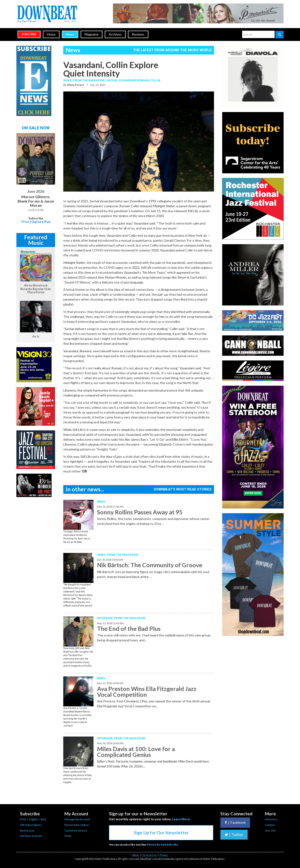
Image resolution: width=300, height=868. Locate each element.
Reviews (138, 34)
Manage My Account (77, 819)
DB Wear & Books (31, 836)
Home (51, 34)
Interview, (105, 618)
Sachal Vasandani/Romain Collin (133, 80)
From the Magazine (123, 555)
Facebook (235, 822)
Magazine (92, 34)
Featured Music (36, 240)
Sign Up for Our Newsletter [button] (161, 833)
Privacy (164, 855)
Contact (270, 825)
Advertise (271, 819)
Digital (36, 222)
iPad (47, 222)
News (70, 34)
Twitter (234, 835)
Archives (115, 34)
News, (68, 80)
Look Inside (36, 210)
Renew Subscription (77, 825)
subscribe (29, 34)
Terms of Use (149, 855)
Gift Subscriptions (31, 825)
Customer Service (76, 830)
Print (25, 222)
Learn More (181, 819)
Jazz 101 (270, 830)
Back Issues (27, 830)
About (135, 855)
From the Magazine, (90, 80)
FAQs (68, 836)
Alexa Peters (75, 85)
